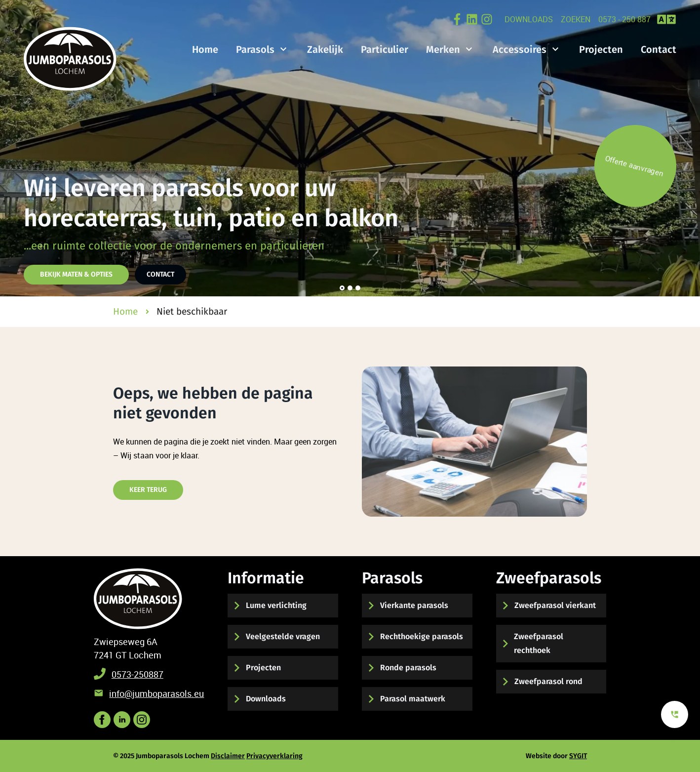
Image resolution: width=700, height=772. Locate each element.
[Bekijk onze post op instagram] (142, 720)
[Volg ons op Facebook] (102, 720)
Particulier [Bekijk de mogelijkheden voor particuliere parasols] (385, 49)
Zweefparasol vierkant (555, 605)
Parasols (255, 49)
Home (205, 49)
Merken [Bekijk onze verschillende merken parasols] (443, 49)
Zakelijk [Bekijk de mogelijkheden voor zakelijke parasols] (325, 49)
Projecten (263, 668)
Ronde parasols (408, 668)
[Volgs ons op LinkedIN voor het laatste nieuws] (122, 720)
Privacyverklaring (274, 756)
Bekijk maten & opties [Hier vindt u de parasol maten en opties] (76, 274)
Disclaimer (228, 756)
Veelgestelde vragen (283, 636)
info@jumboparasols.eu (156, 693)
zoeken (576, 19)
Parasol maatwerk (413, 699)
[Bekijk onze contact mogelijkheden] (675, 714)
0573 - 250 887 (624, 19)
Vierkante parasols (414, 605)
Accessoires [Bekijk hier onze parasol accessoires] (520, 49)
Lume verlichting (276, 605)
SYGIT (578, 756)
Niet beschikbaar (192, 311)
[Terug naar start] (138, 599)
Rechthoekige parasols (422, 636)
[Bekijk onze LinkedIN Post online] (472, 19)
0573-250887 (137, 674)
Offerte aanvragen (635, 166)
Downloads (529, 19)
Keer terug (148, 490)
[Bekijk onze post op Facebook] (457, 19)
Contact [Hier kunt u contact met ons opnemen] (160, 274)
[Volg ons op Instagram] (487, 19)
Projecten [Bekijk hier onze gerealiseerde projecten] (601, 49)
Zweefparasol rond (548, 681)
